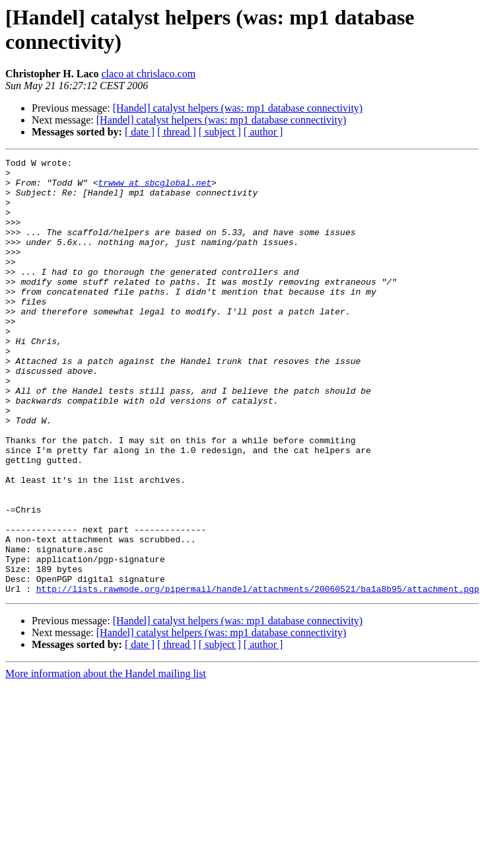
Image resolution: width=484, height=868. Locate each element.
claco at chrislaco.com (148, 74)
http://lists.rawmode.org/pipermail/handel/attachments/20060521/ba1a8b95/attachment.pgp (258, 676)
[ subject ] (220, 132)
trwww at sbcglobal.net (155, 188)
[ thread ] (177, 132)
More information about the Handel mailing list (106, 761)
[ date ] (140, 132)
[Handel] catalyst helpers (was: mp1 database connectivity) (238, 108)
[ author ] (263, 132)
